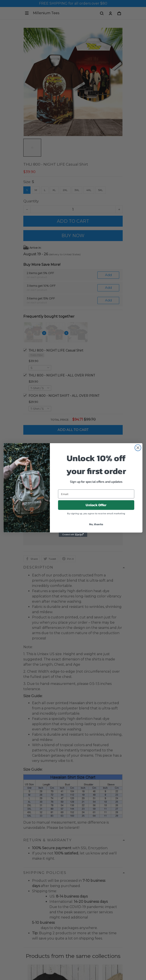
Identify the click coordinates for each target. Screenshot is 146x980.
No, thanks (96, 524)
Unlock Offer (96, 505)
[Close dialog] (138, 448)
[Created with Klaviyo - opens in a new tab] (73, 535)
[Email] (96, 494)
